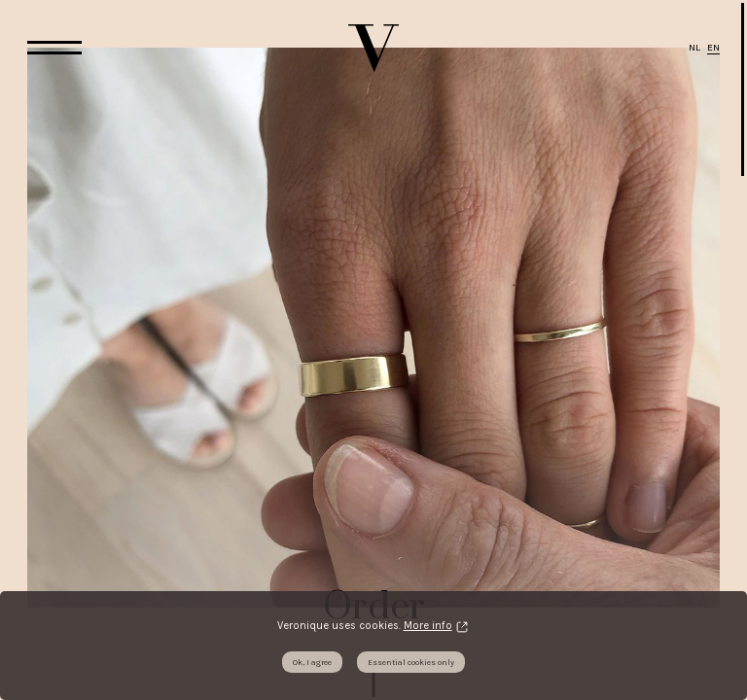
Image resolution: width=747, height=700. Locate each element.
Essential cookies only (411, 662)
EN (713, 47)
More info (428, 626)
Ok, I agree (312, 662)
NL (694, 47)
